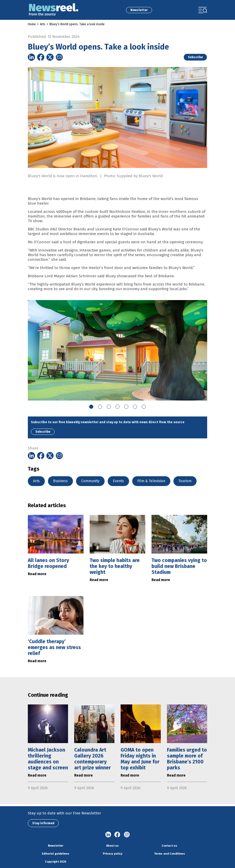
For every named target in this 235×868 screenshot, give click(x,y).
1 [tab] (91, 407)
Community (90, 481)
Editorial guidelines (56, 854)
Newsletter (139, 10)
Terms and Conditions (170, 854)
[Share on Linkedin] (31, 57)
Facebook (117, 835)
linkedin (108, 835)
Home (32, 24)
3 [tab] (109, 407)
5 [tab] (126, 407)
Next (211, 350)
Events (118, 481)
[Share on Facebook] (41, 57)
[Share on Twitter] (50, 57)
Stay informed (43, 823)
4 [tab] (117, 407)
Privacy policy (113, 854)
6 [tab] (135, 407)
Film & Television (151, 481)
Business (60, 481)
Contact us (169, 846)
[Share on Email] (59, 57)
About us (112, 846)
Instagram (127, 835)
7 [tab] (144, 407)
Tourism (185, 481)
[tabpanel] (117, 350)
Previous (24, 350)
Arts (43, 24)
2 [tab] (100, 407)
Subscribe (195, 57)
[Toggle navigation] (203, 10)
